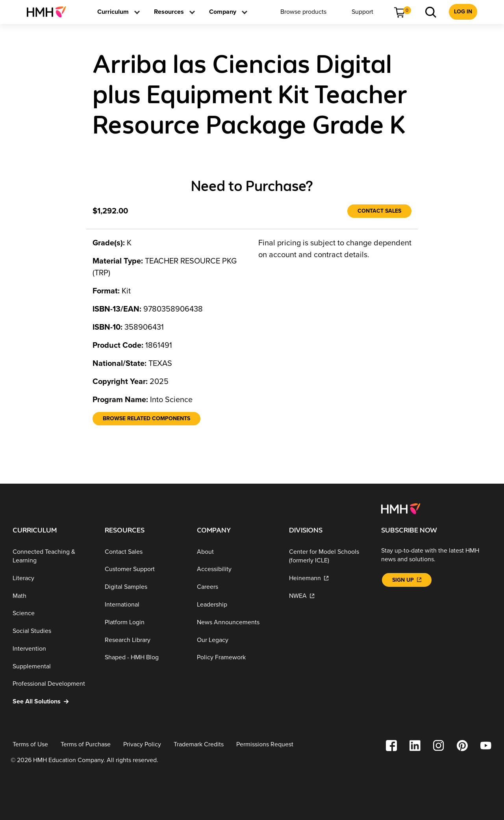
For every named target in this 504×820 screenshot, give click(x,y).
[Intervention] (52, 649)
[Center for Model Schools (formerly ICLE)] (329, 556)
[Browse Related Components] (146, 419)
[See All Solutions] (52, 702)
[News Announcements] (237, 622)
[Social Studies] (52, 631)
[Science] (52, 613)
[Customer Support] (145, 569)
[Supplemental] (52, 666)
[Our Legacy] (237, 640)
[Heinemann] (329, 578)
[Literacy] (52, 578)
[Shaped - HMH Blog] (145, 658)
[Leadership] (237, 605)
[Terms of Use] (30, 745)
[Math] (52, 596)
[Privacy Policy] (142, 745)
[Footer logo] (401, 508)
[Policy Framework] (237, 658)
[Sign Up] (407, 580)
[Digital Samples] (145, 587)
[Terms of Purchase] (86, 745)
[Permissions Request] (265, 745)
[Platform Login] (145, 622)
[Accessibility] (237, 569)
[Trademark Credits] (199, 745)
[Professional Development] (52, 684)
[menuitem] (49, 12)
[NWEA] (329, 596)
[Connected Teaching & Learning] (52, 556)
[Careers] (237, 587)
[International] (145, 605)
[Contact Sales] (379, 211)
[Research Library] (145, 640)
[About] (237, 552)
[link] (49, 12)
